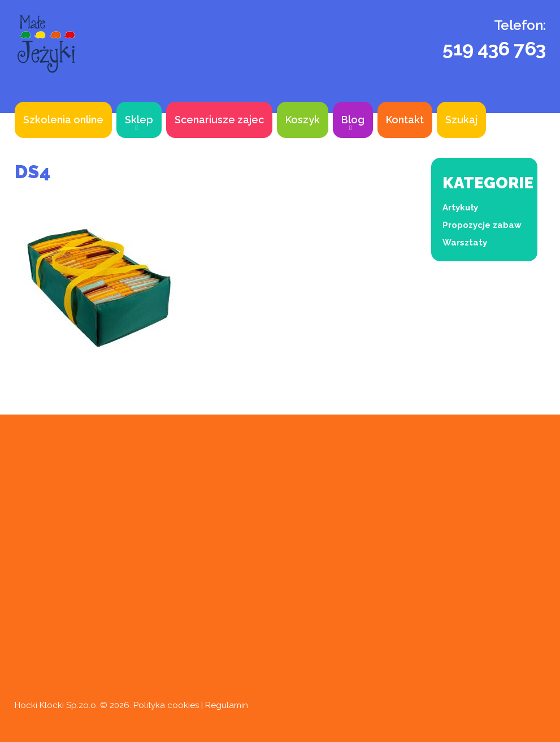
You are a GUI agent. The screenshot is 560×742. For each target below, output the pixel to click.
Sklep (139, 120)
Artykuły (460, 208)
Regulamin (227, 705)
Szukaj (461, 120)
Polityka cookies (166, 705)
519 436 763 (494, 49)
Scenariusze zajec (219, 120)
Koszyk (303, 120)
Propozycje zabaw (482, 225)
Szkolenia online (63, 120)
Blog (353, 120)
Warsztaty (465, 243)
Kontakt (405, 120)
